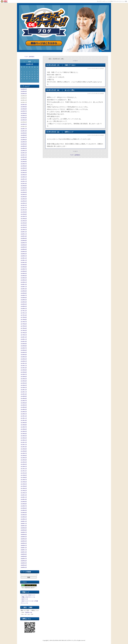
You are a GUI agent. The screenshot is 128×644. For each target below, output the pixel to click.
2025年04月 (24, 118)
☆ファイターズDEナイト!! (28, 595)
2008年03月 (24, 567)
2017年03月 (24, 331)
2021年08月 (24, 214)
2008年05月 (24, 563)
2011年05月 (24, 484)
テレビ (98, 1)
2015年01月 (24, 388)
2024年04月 (24, 144)
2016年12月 (24, 337)
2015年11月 (24, 366)
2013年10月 (24, 420)
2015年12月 (24, 363)
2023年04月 (24, 170)
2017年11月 (24, 313)
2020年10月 (24, 236)
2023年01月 (24, 177)
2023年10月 (24, 157)
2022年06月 (24, 192)
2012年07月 (24, 453)
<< (74, 61)
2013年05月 (24, 431)
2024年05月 (24, 142)
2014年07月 (24, 401)
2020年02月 (24, 254)
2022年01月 (24, 203)
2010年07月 (24, 506)
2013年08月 (24, 425)
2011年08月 (24, 477)
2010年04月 (24, 513)
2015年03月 (24, 383)
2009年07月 (24, 532)
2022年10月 (24, 184)
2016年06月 (24, 350)
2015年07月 (24, 374)
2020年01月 (24, 256)
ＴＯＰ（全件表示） (30, 57)
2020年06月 (24, 245)
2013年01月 (24, 440)
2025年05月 (24, 116)
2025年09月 (24, 107)
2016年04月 (24, 355)
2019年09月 (24, 265)
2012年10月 (24, 447)
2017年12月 (24, 311)
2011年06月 (24, 482)
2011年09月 (24, 475)
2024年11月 (24, 129)
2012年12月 (24, 442)
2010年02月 (24, 517)
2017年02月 (24, 333)
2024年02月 (24, 148)
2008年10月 (24, 552)
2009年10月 (24, 526)
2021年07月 (24, 216)
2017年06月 (24, 324)
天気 (111, 1)
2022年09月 (24, 186)
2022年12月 (24, 179)
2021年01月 (24, 230)
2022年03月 (24, 199)
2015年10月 (24, 368)
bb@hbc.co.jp (29, 612)
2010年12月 (24, 495)
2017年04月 (24, 328)
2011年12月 (24, 469)
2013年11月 (24, 418)
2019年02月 (24, 280)
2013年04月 (24, 434)
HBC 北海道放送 (4, 1)
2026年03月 (24, 94)
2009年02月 (24, 543)
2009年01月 (24, 545)
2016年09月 (24, 344)
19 (27, 76)
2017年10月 (24, 315)
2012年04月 (24, 460)
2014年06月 (24, 403)
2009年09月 (24, 528)
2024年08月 (24, 135)
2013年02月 (24, 438)
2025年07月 (24, 111)
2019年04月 (24, 276)
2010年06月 (24, 508)
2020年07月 (24, 243)
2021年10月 (24, 210)
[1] (76, 61)
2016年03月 (24, 357)
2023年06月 (24, 166)
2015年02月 (24, 385)
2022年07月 (24, 190)
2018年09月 (24, 291)
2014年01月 (24, 414)
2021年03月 (24, 225)
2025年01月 (24, 124)
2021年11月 (24, 208)
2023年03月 (24, 173)
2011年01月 (24, 493)
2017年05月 (24, 326)
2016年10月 (24, 341)
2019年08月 (24, 267)
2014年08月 (24, 399)
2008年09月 (24, 554)
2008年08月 (24, 556)
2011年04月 (24, 486)
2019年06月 (24, 271)
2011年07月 (24, 480)
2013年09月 (24, 423)
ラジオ (103, 1)
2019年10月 (24, 263)
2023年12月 (24, 153)
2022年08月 (24, 188)
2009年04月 (24, 539)
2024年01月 (24, 151)
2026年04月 (24, 91)
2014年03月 (24, 409)
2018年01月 (24, 309)
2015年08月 (24, 372)
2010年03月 (24, 515)
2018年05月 (24, 300)
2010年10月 (24, 499)
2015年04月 (24, 381)
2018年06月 (24, 298)
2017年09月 (24, 317)
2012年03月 (24, 462)
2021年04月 (24, 223)
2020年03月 (24, 252)
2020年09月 (24, 238)
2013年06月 (24, 429)
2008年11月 (24, 550)
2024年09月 (24, 133)
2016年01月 (24, 361)
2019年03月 (24, 278)
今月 (29, 62)
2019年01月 (24, 282)
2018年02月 (24, 306)
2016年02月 (24, 359)
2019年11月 (24, 260)
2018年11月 (24, 287)
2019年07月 (24, 269)
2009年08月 (24, 530)
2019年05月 (24, 273)
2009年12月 (24, 521)
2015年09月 (24, 370)
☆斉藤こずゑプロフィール (28, 597)
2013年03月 (24, 436)
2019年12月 (24, 258)
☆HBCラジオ (24, 599)
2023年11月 (24, 155)
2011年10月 (24, 473)
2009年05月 (24, 537)
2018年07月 (24, 295)
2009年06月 (24, 535)
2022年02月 (24, 201)
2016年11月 (24, 339)
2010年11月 (24, 497)
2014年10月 (24, 394)
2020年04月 (24, 249)
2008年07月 (24, 559)
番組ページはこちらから (44, 43)
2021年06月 (24, 219)
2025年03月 (24, 120)
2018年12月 (24, 284)
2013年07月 (24, 427)
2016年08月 (24, 346)
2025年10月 (24, 105)
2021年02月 (24, 227)
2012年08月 (24, 451)
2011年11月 (24, 471)
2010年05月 (24, 510)
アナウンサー (116, 1)
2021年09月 (24, 212)
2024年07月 (24, 137)
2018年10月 (24, 289)
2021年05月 (24, 221)
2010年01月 (24, 519)
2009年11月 (24, 524)
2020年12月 (24, 232)
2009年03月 (24, 541)
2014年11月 (24, 392)
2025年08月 (24, 109)
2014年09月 (24, 396)
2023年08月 (24, 162)
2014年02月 (24, 412)
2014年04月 (24, 407)
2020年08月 (24, 241)
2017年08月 (24, 320)
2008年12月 (24, 548)
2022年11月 (24, 181)
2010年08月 (24, 504)
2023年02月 (24, 175)
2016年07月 (24, 348)
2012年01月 (24, 467)
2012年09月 (24, 449)
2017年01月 (24, 335)
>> (77, 61)
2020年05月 (24, 247)
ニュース (107, 1)
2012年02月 (24, 464)
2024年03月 (24, 146)
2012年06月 (24, 456)
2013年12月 (24, 416)
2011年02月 (24, 491)
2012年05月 (24, 458)
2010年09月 (24, 502)
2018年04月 (24, 302)
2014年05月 (24, 405)
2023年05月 (24, 168)
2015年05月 (24, 379)
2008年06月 (24, 561)
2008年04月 (24, 565)
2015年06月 (24, 377)
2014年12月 (24, 390)
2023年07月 (24, 164)
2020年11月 (24, 234)
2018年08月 (24, 293)
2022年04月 (24, 197)
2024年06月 (24, 140)
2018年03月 (24, 304)
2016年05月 (24, 352)
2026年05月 (24, 89)
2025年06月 (24, 113)
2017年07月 (24, 322)
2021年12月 (24, 205)
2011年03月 (24, 488)
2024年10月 (24, 131)
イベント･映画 (124, 1)
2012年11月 (24, 445)
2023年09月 (24, 159)
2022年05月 (24, 195)
